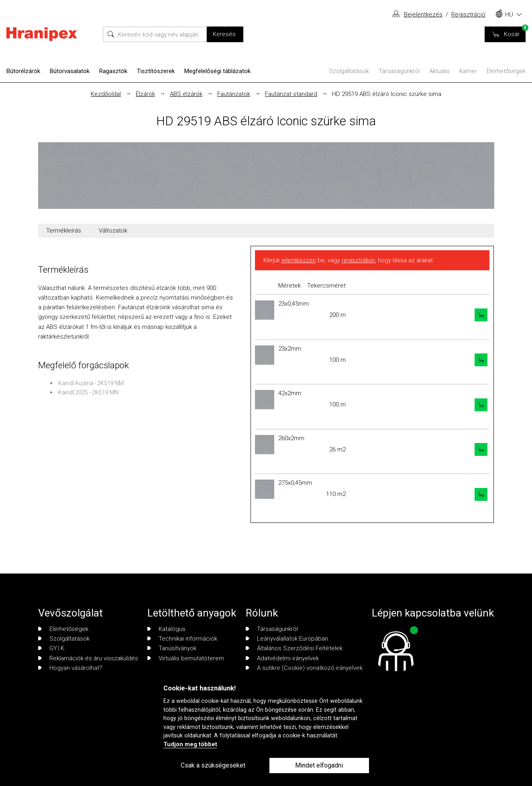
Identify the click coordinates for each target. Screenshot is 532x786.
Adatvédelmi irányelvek (282, 658)
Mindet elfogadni (319, 765)
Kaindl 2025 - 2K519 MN (88, 392)
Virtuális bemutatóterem (186, 658)
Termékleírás (64, 231)
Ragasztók (113, 71)
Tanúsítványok (172, 648)
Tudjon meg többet (190, 744)
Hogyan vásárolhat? (70, 668)
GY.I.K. (52, 648)
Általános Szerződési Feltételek (294, 648)
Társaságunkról (399, 71)
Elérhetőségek (506, 71)
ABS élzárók (186, 94)
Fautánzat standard (291, 94)
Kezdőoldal (106, 94)
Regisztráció (468, 14)
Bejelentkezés (423, 14)
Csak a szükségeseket (213, 765)
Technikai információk (182, 639)
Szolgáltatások (349, 71)
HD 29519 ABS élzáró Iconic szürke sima (387, 94)
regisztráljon (358, 260)
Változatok (113, 231)
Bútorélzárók (23, 71)
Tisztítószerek (156, 71)
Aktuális (439, 71)
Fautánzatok (234, 94)
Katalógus (166, 629)
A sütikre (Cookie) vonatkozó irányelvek (304, 668)
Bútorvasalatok (70, 71)
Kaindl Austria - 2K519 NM (91, 383)
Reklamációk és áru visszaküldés (88, 658)
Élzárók (145, 94)
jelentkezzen (299, 260)
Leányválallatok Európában (287, 639)
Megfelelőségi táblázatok (217, 71)
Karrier (468, 71)
